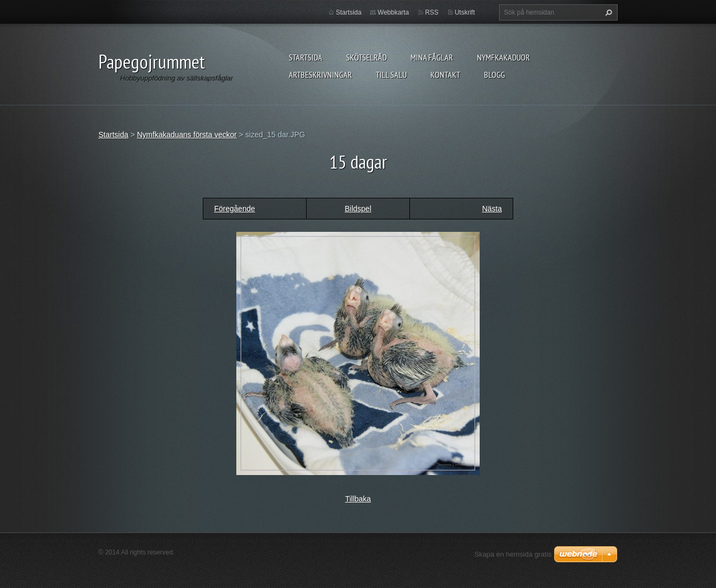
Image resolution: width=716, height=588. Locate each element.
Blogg (495, 75)
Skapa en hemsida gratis (513, 554)
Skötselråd (366, 57)
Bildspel (358, 209)
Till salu (391, 75)
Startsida (306, 57)
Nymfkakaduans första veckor (187, 135)
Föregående (235, 209)
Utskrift (465, 12)
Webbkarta (393, 12)
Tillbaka (358, 499)
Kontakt (445, 75)
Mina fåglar (432, 57)
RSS (432, 12)
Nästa (492, 209)
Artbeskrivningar (320, 75)
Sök (607, 12)
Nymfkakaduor (503, 57)
